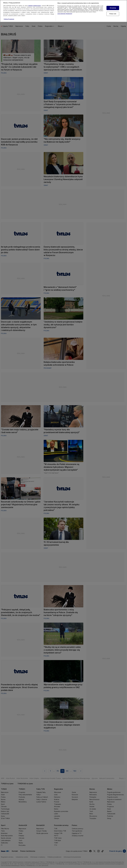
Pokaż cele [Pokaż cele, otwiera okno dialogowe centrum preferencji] (113, 14)
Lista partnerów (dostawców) (65, 14)
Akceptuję (113, 8)
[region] (63, 11)
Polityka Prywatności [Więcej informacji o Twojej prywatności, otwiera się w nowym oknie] (9, 19)
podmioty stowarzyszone (34, 6)
